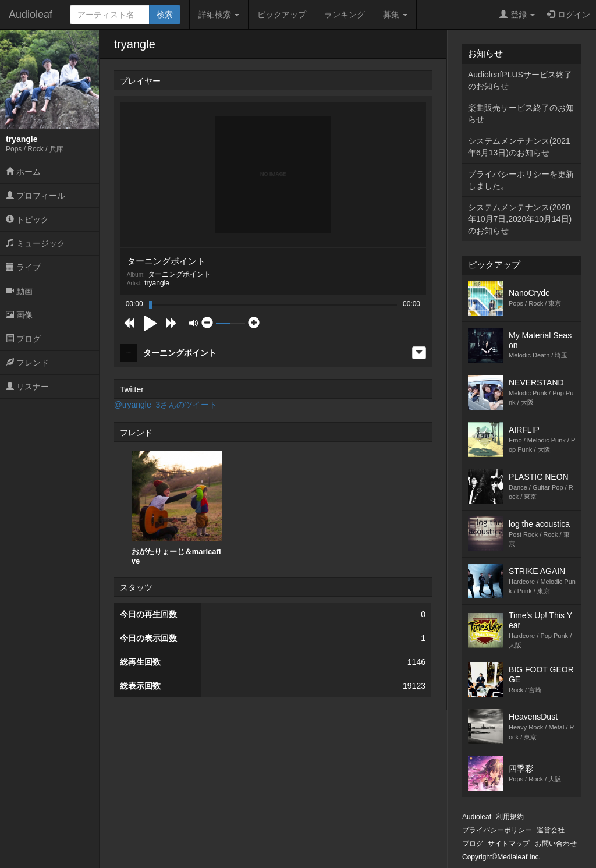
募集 (395, 15)
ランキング (345, 15)
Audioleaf (31, 15)
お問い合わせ (556, 844)
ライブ (23, 267)
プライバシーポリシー (497, 830)
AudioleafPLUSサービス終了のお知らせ (520, 80)
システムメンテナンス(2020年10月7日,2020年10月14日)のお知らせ (520, 219)
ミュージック (36, 243)
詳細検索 (219, 15)
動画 (19, 291)
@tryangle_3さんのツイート (166, 405)
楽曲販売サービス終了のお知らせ (521, 114)
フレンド (27, 363)
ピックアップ (282, 15)
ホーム (23, 172)
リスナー (27, 387)
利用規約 (510, 817)
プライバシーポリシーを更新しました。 (521, 180)
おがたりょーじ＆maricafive (177, 508)
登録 (517, 15)
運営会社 (551, 830)
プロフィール (36, 196)
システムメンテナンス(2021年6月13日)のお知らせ (519, 147)
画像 (19, 315)
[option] (177, 508)
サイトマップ (509, 844)
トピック (27, 219)
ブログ (23, 339)
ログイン (568, 15)
